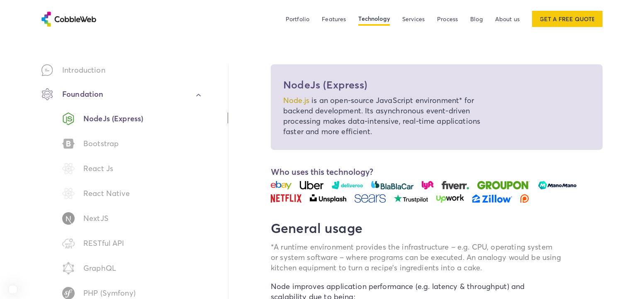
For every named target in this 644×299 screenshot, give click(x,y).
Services (413, 19)
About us (507, 19)
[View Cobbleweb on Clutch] (13, 289)
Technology (374, 19)
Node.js (296, 100)
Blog (476, 19)
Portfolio (298, 19)
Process (447, 19)
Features (334, 19)
